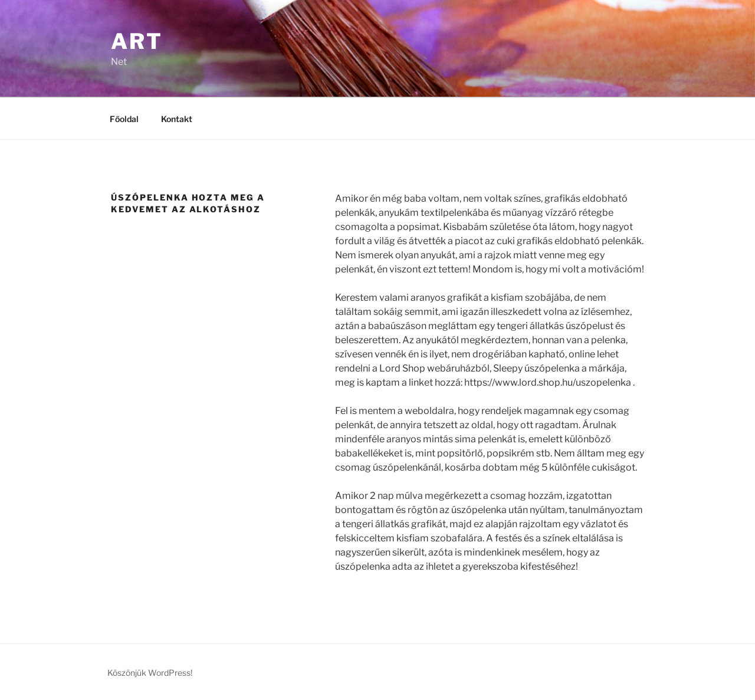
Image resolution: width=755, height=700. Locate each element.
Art (137, 41)
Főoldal (124, 119)
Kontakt (177, 119)
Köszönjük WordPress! (150, 673)
